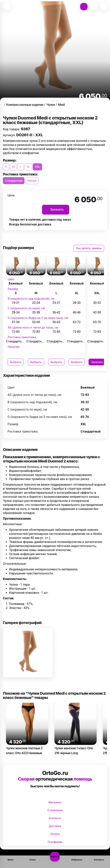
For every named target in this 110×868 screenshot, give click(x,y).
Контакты (55, 818)
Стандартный (14, 181)
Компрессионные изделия (25, 105)
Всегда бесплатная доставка (30, 224)
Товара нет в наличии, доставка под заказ (40, 220)
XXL (37, 167)
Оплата (55, 834)
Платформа (55, 842)
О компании (55, 810)
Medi (61, 105)
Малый (32, 181)
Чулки (51, 105)
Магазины (55, 802)
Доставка (55, 826)
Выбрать (16, 362)
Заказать (97, 362)
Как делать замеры (89, 248)
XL (28, 167)
